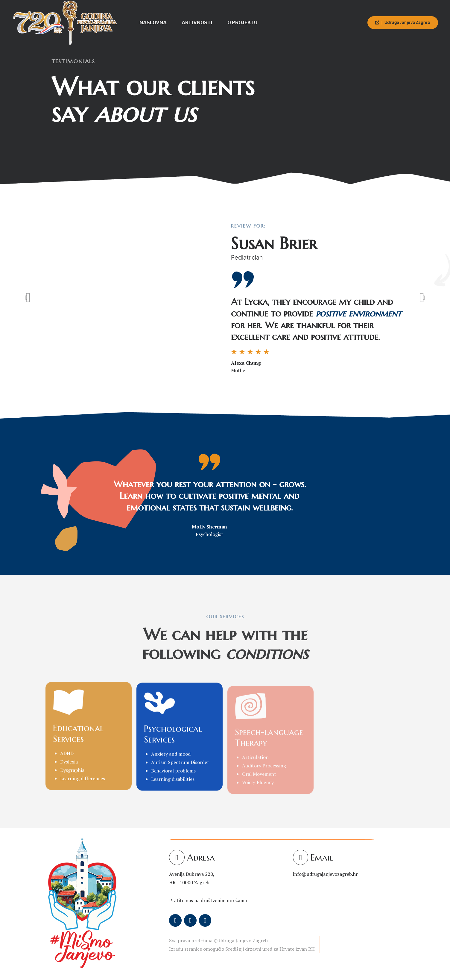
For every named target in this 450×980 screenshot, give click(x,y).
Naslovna (153, 23)
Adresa (201, 857)
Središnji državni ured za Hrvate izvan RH (270, 949)
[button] (28, 298)
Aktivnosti (197, 23)
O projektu (242, 23)
